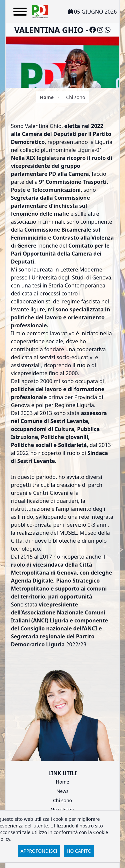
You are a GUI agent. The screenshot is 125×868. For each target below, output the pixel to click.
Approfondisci (39, 851)
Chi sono (62, 800)
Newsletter (62, 810)
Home (47, 97)
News (63, 791)
